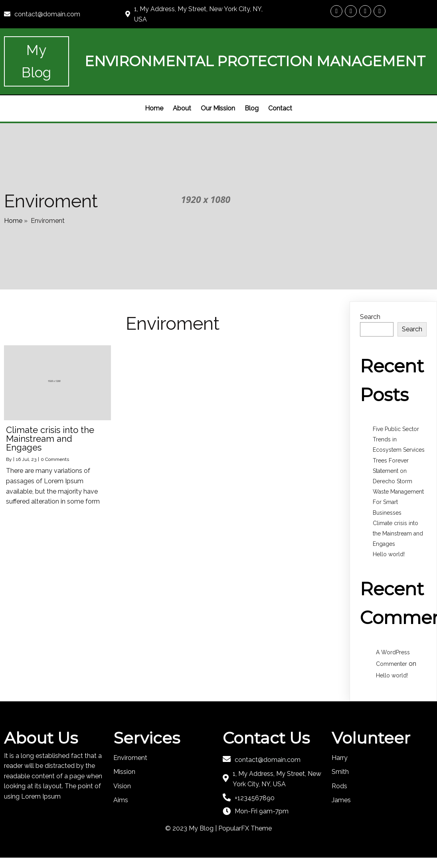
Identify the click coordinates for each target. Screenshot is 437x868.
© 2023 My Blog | (192, 828)
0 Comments (55, 459)
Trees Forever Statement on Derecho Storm (393, 471)
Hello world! (389, 554)
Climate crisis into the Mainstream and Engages (398, 533)
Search (370, 317)
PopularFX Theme (245, 828)
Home (13, 221)
